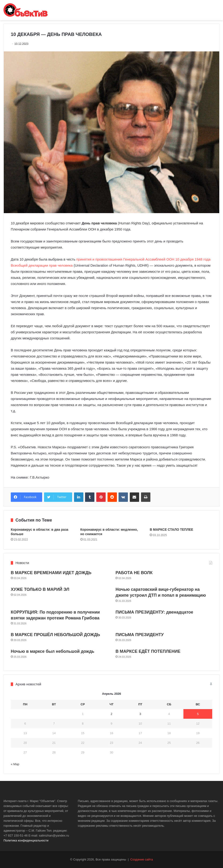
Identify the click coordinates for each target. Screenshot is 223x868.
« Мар (15, 764)
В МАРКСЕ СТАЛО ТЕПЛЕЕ (171, 530)
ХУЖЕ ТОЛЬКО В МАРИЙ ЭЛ (40, 589)
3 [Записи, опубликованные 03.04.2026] (140, 714)
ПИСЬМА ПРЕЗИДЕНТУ (140, 635)
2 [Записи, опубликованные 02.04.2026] (111, 714)
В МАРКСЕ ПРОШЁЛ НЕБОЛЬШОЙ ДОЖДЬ (55, 635)
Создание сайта (141, 859)
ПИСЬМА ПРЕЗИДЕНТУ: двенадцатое (154, 612)
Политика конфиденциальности (26, 840)
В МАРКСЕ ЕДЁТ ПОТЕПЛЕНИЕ (148, 651)
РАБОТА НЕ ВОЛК (134, 573)
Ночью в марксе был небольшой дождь (53, 651)
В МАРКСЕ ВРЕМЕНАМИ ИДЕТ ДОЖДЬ (51, 573)
